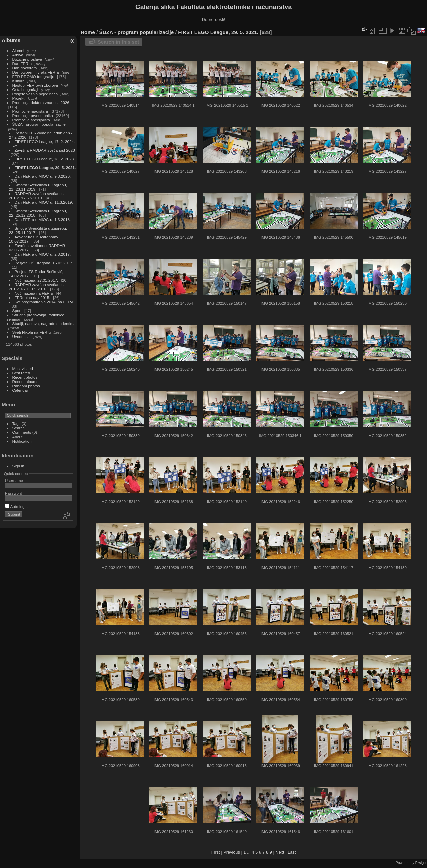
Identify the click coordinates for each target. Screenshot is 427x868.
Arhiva (18, 55)
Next (280, 852)
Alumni (18, 51)
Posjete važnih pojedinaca (35, 94)
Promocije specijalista (31, 120)
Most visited (23, 369)
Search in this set (118, 42)
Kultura (19, 81)
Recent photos (25, 377)
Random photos (26, 386)
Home (88, 32)
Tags (17, 424)
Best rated (21, 373)
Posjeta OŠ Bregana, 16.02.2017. (44, 263)
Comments (22, 432)
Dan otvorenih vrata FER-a (36, 72)
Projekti (19, 98)
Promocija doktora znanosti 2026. (42, 103)
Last (292, 852)
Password (14, 493)
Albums (11, 40)
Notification (22, 441)
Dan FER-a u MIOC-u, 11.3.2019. (44, 202)
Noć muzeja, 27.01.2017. (37, 280)
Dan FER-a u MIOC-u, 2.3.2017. (43, 254)
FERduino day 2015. (33, 298)
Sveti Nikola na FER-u (32, 332)
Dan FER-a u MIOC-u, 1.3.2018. (43, 220)
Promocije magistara (30, 111)
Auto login (16, 506)
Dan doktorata (25, 68)
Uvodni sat (22, 337)
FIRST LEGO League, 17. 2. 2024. (45, 142)
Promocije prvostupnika (33, 116)
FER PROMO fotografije (33, 77)
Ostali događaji (25, 90)
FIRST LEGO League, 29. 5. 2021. (45, 168)
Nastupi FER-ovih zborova (35, 85)
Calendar (20, 390)
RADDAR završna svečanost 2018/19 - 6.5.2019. (37, 196)
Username (14, 480)
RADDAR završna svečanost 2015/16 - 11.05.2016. (37, 287)
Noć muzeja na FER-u (34, 293)
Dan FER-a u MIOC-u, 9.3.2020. (43, 176)
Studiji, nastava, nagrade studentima (44, 324)
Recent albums (25, 382)
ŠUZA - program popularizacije (39, 124)
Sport (17, 311)
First (216, 852)
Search (19, 428)
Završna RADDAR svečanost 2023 (45, 150)
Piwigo (420, 863)
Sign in (18, 466)
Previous (232, 852)
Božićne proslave (27, 59)
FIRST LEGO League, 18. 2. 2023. (45, 159)
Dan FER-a (22, 64)
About (18, 437)
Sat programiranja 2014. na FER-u (45, 302)
